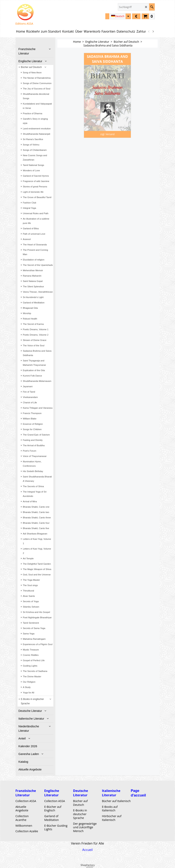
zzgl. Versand (108, 134)
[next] (153, 31)
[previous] (149, 31)
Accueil (87, 850)
